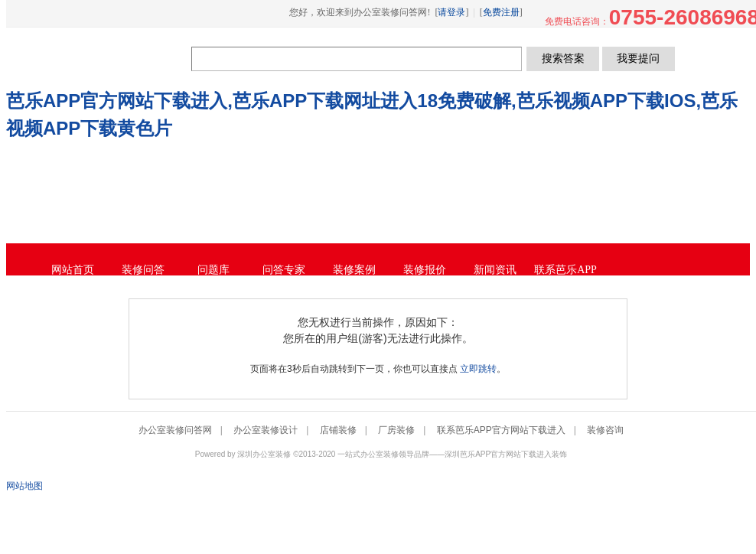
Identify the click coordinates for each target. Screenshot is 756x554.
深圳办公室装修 (264, 454)
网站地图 (24, 486)
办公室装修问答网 (100, 58)
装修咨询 (605, 430)
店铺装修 (338, 430)
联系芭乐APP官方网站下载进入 (501, 430)
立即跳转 (478, 369)
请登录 (451, 12)
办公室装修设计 (266, 430)
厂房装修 (396, 430)
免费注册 (501, 12)
